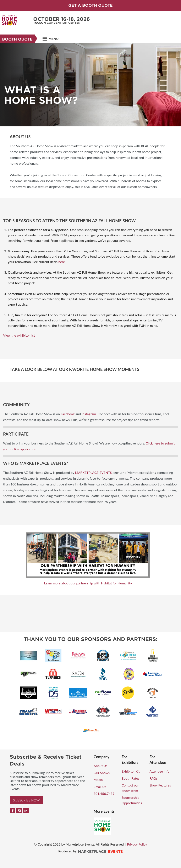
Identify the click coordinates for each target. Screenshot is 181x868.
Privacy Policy (137, 844)
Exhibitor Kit (131, 771)
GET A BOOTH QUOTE (90, 5)
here (62, 262)
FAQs (153, 778)
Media (98, 780)
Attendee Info (159, 771)
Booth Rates (131, 778)
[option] (90, 85)
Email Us (100, 787)
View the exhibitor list (19, 335)
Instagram (89, 414)
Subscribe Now (26, 800)
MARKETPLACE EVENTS (93, 472)
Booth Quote (17, 39)
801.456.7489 (104, 793)
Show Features (160, 785)
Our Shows (102, 773)
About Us (100, 766)
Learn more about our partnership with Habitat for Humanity (88, 583)
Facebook (68, 414)
